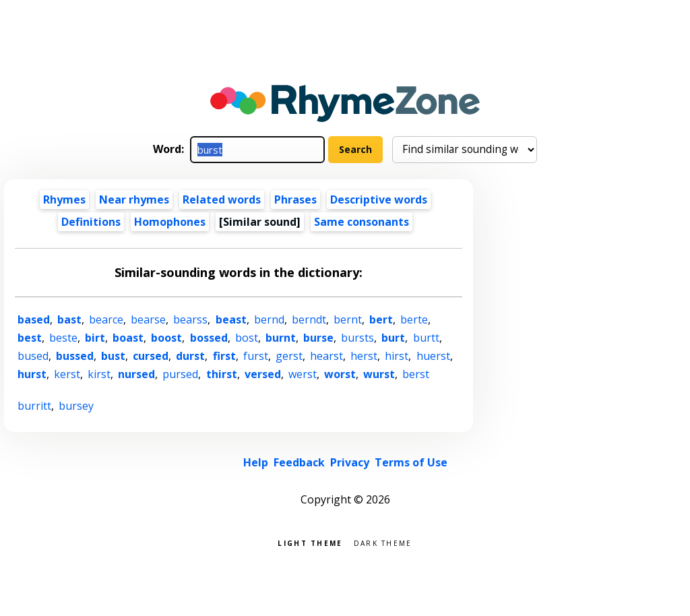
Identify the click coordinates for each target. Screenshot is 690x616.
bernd (269, 319)
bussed (75, 356)
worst (340, 374)
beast (231, 319)
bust (113, 356)
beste (63, 338)
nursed (136, 374)
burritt (34, 406)
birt (95, 338)
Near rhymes (134, 199)
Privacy (350, 462)
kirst (99, 374)
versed (263, 374)
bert (381, 319)
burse (318, 338)
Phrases (295, 199)
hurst (32, 374)
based (34, 319)
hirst (397, 356)
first (224, 356)
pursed (180, 374)
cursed (151, 356)
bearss (190, 319)
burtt (426, 338)
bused (33, 356)
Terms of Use (411, 462)
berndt (309, 319)
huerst (433, 356)
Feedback (299, 462)
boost (166, 338)
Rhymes (64, 199)
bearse (148, 319)
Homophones (170, 222)
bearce (106, 319)
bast (69, 319)
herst (364, 356)
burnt (281, 338)
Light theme (310, 542)
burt (393, 338)
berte (414, 319)
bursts (357, 338)
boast (128, 338)
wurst (379, 374)
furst (256, 356)
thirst (222, 374)
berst (416, 374)
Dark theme (383, 542)
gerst (289, 356)
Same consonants (362, 222)
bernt (348, 319)
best (30, 338)
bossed (209, 338)
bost (247, 338)
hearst (326, 356)
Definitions (91, 222)
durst (190, 356)
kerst (67, 374)
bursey (76, 406)
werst (303, 374)
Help (256, 462)
